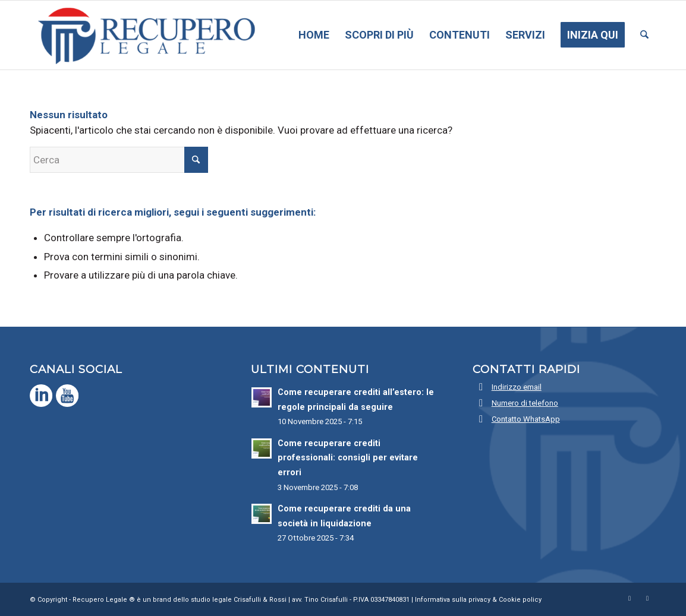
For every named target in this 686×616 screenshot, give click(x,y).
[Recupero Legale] (144, 35)
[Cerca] (644, 35)
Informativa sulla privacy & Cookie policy (478, 600)
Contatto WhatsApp (526, 419)
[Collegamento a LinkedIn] (630, 598)
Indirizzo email (517, 387)
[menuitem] (314, 35)
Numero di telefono (525, 403)
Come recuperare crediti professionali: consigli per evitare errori (348, 458)
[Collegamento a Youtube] (647, 598)
